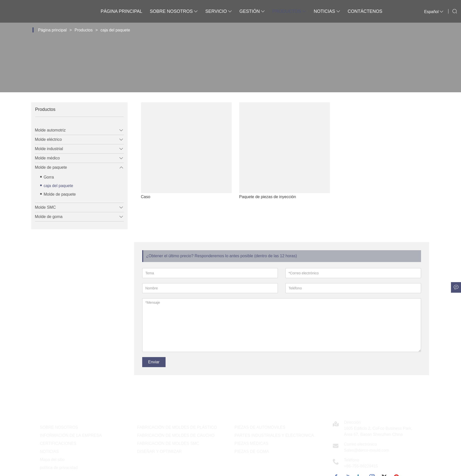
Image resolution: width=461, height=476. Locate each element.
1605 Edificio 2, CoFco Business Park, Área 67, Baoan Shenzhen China (378, 431)
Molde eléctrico (45, 139)
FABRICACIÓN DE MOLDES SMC (168, 443)
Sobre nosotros (174, 11)
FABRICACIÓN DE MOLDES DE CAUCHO (176, 435)
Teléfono (352, 460)
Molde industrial (45, 149)
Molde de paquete (47, 167)
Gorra (45, 177)
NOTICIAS (49, 451)
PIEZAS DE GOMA (252, 451)
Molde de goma (45, 217)
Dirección (352, 422)
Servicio (219, 11)
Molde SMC (42, 207)
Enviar (154, 362)
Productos (289, 11)
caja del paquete (115, 30)
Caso (156, 197)
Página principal (121, 11)
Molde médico (44, 158)
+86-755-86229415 (361, 466)
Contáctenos (365, 11)
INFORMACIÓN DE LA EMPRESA (71, 435)
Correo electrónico (360, 444)
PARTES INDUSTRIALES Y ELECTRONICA (274, 435)
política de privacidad (59, 468)
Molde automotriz (47, 130)
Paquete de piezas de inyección (278, 197)
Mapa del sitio (52, 460)
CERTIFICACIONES (58, 443)
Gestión (252, 11)
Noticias (327, 11)
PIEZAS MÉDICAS (251, 443)
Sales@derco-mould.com (367, 450)
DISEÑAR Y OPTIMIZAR (159, 451)
